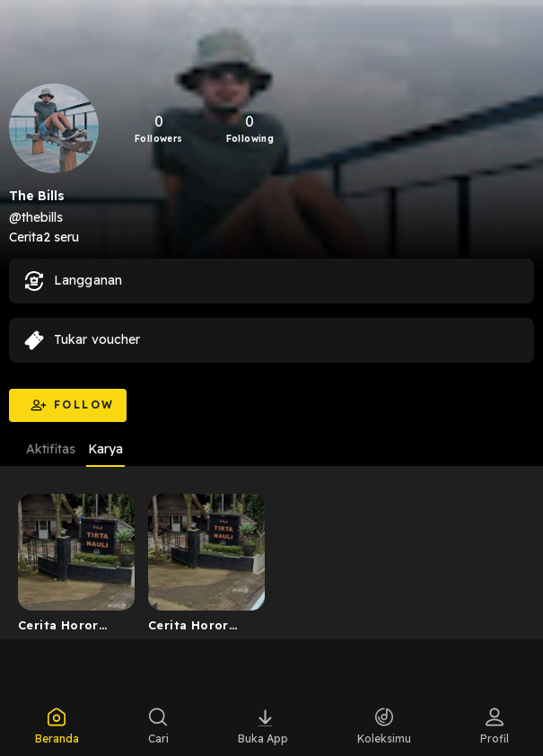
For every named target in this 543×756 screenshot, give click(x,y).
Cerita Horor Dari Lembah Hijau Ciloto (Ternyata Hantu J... (70, 629)
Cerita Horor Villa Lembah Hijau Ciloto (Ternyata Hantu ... (200, 629)
